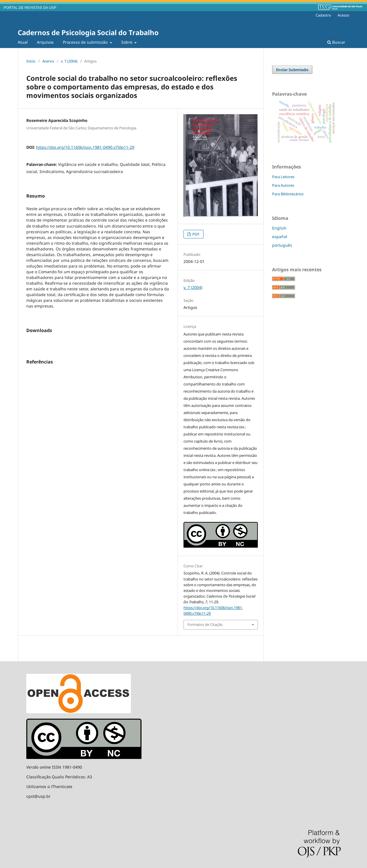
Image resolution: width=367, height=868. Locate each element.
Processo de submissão (86, 42)
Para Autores (283, 185)
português (282, 245)
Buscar (336, 42)
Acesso (343, 15)
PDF (196, 234)
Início (31, 61)
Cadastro (323, 15)
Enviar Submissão (292, 70)
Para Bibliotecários (288, 194)
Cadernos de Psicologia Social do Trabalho (88, 32)
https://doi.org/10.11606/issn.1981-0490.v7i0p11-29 (85, 147)
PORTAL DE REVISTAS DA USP (30, 8)
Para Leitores (283, 177)
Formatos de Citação (205, 624)
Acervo (48, 61)
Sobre (127, 42)
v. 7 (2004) (69, 61)
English (279, 228)
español (280, 237)
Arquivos (45, 42)
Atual (23, 42)
